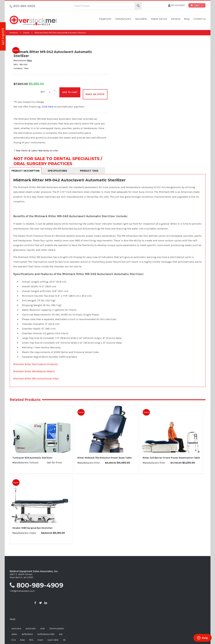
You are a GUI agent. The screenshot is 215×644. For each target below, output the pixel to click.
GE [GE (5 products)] (64, 638)
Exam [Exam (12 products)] (40, 638)
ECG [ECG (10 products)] (14, 638)
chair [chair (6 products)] (42, 626)
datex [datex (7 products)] (14, 632)
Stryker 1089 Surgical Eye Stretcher (32, 525)
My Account (176, 5)
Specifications (57, 168)
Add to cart (70, 91)
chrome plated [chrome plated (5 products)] (56, 626)
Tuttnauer (34, 460)
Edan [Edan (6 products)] (23, 638)
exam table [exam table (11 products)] (53, 638)
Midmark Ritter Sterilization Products (35, 362)
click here (48, 104)
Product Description (26, 168)
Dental (26, 33)
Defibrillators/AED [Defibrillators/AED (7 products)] (46, 632)
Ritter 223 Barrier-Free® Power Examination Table (171, 455)
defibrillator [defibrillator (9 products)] (27, 632)
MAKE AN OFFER (95, 91)
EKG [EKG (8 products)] (31, 638)
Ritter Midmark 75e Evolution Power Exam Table (105, 455)
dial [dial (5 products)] (61, 632)
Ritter (30, 60)
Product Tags (89, 168)
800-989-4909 (22, 6)
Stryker (33, 530)
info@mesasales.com (22, 588)
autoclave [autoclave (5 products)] (16, 626)
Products (14, 33)
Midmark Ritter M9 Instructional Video (36, 376)
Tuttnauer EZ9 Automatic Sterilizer (32, 455)
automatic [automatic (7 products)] (31, 626)
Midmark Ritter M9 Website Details (34, 369)
